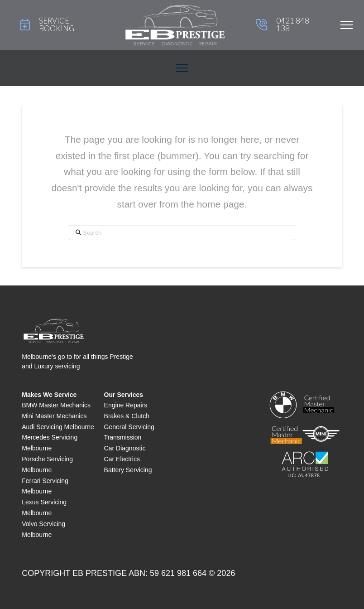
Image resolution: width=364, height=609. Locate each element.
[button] (347, 25)
